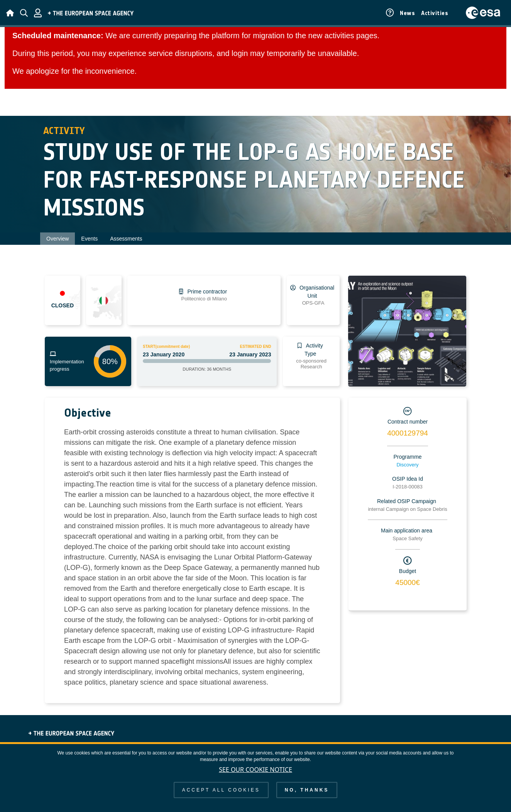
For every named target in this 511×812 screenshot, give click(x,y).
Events (89, 239)
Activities (435, 13)
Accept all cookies (221, 790)
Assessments (126, 239)
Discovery (407, 465)
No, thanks (307, 790)
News (407, 13)
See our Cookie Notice (255, 770)
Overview (58, 239)
